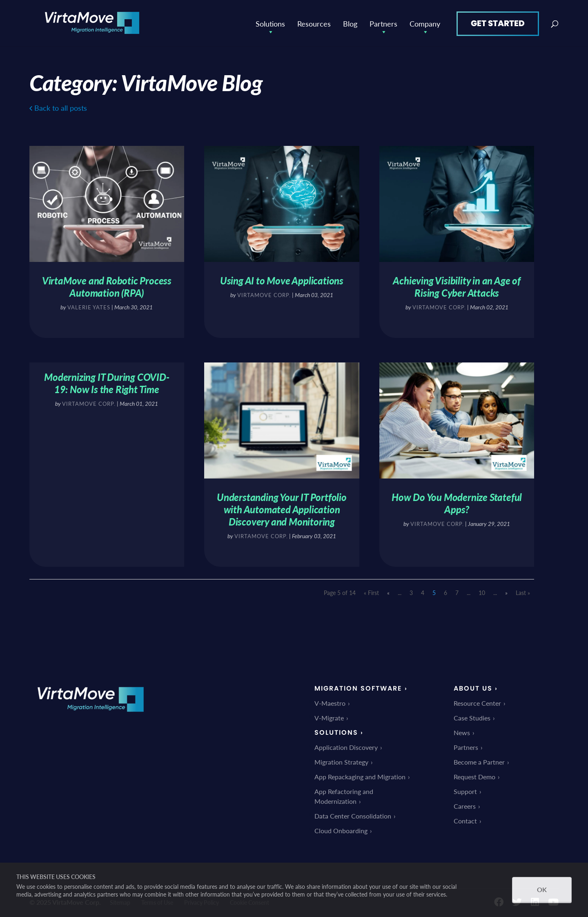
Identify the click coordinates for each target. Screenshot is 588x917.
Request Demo (474, 775)
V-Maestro (330, 701)
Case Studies (472, 716)
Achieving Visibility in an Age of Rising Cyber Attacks (457, 285)
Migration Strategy (341, 760)
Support (465, 789)
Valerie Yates (89, 305)
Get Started (498, 22)
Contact (465, 819)
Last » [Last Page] (523, 590)
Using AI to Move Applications (282, 279)
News (462, 730)
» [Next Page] (506, 590)
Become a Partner (479, 760)
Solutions (270, 22)
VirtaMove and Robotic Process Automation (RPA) (106, 285)
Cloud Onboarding (341, 829)
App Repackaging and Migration (360, 775)
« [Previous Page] (388, 590)
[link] (91, 715)
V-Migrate (329, 716)
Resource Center (477, 701)
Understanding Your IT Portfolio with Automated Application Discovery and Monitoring (282, 507)
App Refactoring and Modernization (344, 794)
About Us (473, 686)
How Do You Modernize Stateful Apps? (457, 501)
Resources (314, 22)
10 (482, 590)
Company (425, 22)
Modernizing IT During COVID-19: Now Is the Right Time (106, 381)
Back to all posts (61, 106)
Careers (465, 804)
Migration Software (358, 686)
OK (542, 889)
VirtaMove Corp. (264, 294)
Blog (350, 22)
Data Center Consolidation (353, 814)
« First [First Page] (371, 590)
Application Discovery (346, 745)
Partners (383, 22)
